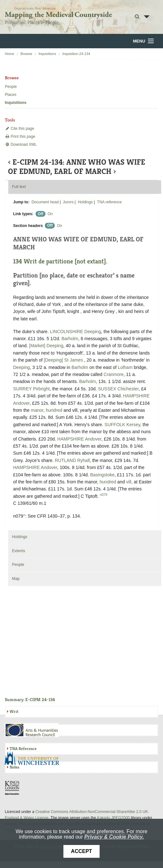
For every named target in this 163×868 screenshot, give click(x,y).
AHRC (32, 730)
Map (16, 579)
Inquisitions (47, 54)
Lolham (125, 367)
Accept (82, 851)
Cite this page (20, 129)
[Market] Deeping (46, 346)
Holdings (85, 202)
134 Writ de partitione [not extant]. (60, 261)
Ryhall (83, 460)
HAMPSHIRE (136, 396)
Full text (19, 187)
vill (129, 482)
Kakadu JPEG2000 (113, 818)
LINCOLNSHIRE (66, 332)
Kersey (133, 425)
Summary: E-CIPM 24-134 (30, 700)
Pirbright (41, 389)
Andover (21, 403)
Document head (45, 202)
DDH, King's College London (12, 788)
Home (9, 54)
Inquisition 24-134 (76, 54)
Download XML (21, 145)
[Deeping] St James (63, 360)
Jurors (68, 202)
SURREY (22, 389)
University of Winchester (35, 759)
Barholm (70, 339)
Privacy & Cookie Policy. (114, 837)
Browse (26, 54)
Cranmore (114, 374)
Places (11, 95)
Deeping (93, 332)
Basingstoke (102, 475)
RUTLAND (65, 460)
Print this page (20, 137)
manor (37, 410)
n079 (104, 495)
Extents (18, 551)
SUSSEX (107, 389)
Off (41, 214)
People (11, 87)
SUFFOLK (115, 425)
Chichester (128, 389)
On (50, 214)
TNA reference (109, 202)
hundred (54, 410)
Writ (14, 712)
